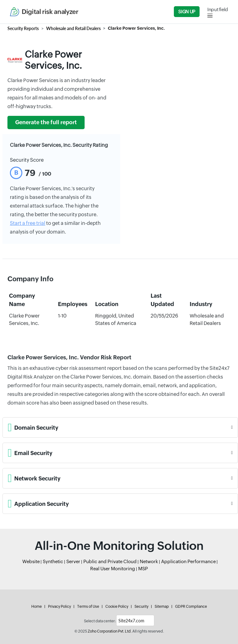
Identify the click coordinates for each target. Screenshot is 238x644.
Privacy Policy (59, 607)
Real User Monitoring (113, 569)
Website (31, 561)
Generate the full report (46, 122)
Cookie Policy (117, 607)
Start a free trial (28, 223)
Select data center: (100, 621)
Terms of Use (88, 607)
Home (37, 607)
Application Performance (188, 561)
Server (73, 561)
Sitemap (162, 607)
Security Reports (23, 28)
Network (149, 561)
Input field (218, 9)
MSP (143, 569)
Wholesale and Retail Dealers (73, 28)
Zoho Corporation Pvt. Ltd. (110, 631)
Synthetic (53, 561)
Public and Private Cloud (110, 561)
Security (141, 607)
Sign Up (187, 12)
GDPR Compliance (191, 607)
